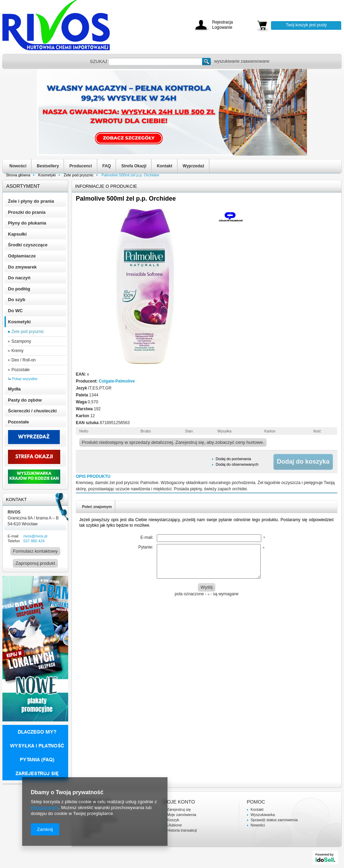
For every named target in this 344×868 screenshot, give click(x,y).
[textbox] (155, 62)
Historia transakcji (182, 830)
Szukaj (206, 62)
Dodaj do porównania (233, 459)
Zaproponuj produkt (35, 563)
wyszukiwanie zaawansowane (242, 61)
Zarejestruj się (179, 809)
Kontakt (165, 166)
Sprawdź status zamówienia (274, 820)
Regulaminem (45, 808)
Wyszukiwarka (263, 815)
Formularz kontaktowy (35, 551)
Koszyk (173, 820)
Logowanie (222, 28)
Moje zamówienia (182, 815)
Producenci (80, 166)
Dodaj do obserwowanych (237, 464)
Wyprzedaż (193, 166)
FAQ (107, 166)
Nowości (18, 166)
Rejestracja (223, 22)
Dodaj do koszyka (303, 462)
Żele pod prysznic (79, 175)
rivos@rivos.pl (35, 536)
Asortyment (23, 186)
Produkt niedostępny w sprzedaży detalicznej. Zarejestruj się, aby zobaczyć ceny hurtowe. (173, 442)
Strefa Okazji (134, 166)
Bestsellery (48, 166)
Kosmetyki (47, 175)
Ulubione (174, 825)
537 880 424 (34, 541)
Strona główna (18, 175)
